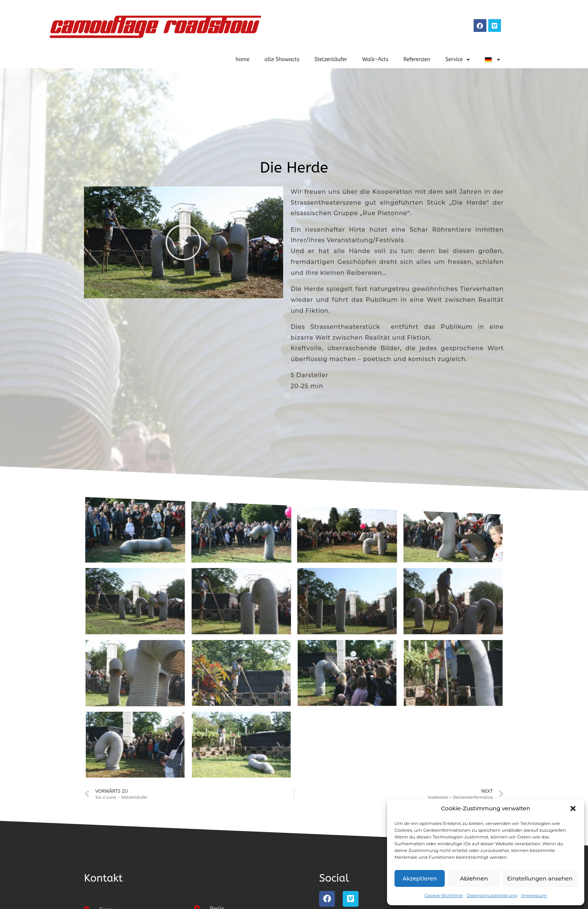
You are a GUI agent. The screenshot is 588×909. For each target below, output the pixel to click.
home (242, 59)
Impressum (534, 895)
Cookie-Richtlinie (444, 895)
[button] (573, 808)
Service (458, 60)
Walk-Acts (375, 59)
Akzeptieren (420, 878)
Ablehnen (474, 878)
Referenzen (417, 59)
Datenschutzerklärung (492, 895)
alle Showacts (282, 59)
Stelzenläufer (331, 59)
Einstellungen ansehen (540, 878)
